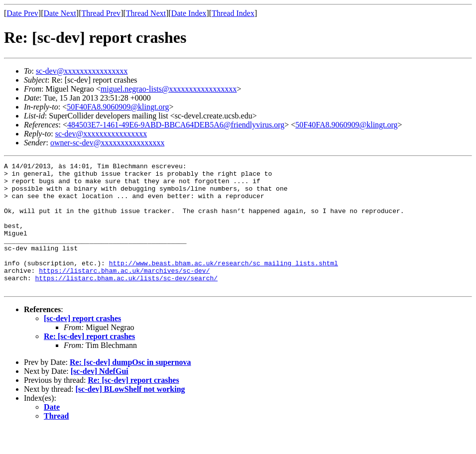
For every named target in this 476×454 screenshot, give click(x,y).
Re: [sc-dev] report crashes (89, 362)
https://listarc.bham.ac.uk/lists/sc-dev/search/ (126, 302)
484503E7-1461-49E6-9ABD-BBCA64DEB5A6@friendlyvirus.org (176, 125)
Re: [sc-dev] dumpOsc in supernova (130, 388)
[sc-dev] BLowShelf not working (130, 414)
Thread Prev (101, 13)
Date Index (189, 13)
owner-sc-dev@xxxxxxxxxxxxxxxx (107, 143)
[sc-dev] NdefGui (100, 397)
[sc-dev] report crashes (82, 344)
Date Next (60, 13)
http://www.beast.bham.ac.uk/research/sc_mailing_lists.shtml (224, 284)
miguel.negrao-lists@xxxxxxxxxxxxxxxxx (169, 89)
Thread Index (233, 13)
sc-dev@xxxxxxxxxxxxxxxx (82, 71)
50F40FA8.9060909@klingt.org (118, 107)
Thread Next (146, 13)
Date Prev (22, 13)
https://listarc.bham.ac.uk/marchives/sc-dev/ (124, 293)
